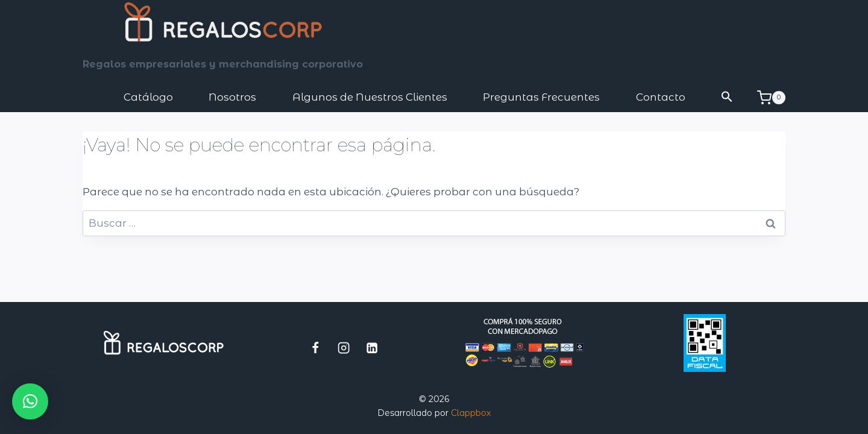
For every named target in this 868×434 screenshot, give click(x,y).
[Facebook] (316, 348)
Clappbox (471, 413)
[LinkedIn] (372, 348)
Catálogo (148, 97)
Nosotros (232, 97)
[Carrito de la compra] (771, 98)
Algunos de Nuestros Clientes (370, 97)
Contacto (661, 97)
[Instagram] (344, 348)
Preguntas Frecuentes (541, 97)
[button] (728, 97)
